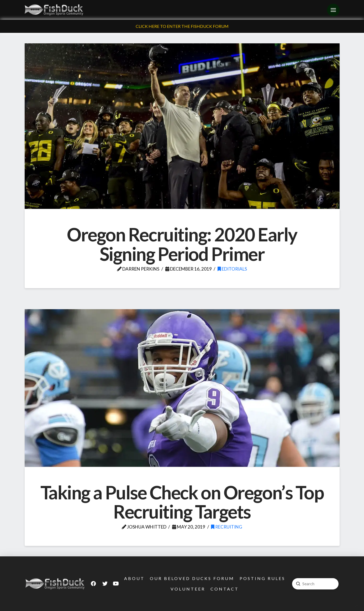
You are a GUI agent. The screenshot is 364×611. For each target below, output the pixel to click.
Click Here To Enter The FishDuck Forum (182, 26)
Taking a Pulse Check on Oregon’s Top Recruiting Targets (182, 502)
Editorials (232, 269)
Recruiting (227, 527)
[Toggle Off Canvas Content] (333, 10)
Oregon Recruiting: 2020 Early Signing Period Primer (182, 244)
